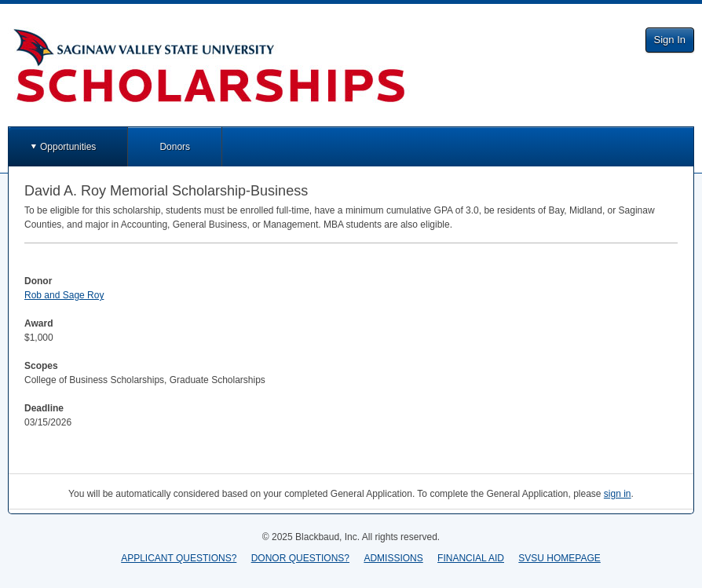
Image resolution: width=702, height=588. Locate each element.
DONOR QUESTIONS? (300, 558)
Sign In (670, 40)
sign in (618, 494)
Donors (175, 147)
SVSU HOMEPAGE (559, 558)
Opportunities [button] (68, 147)
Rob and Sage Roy (64, 295)
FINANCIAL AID (471, 558)
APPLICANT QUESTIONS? (179, 558)
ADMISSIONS (393, 558)
